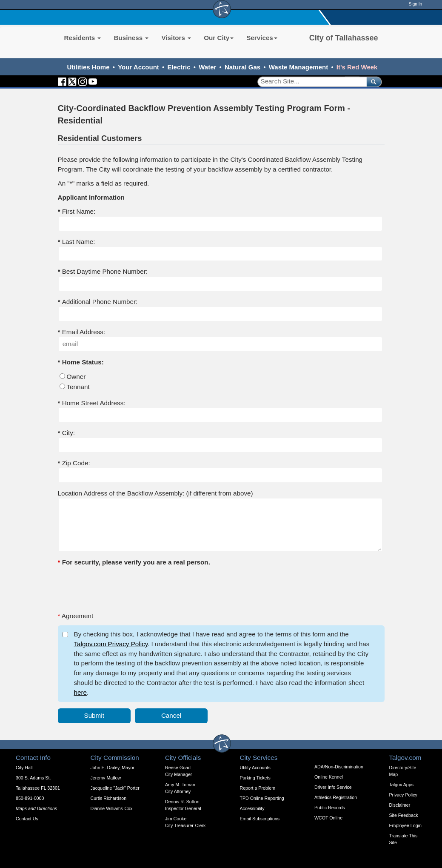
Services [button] (262, 38)
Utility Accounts (255, 768)
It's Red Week (357, 67)
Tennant (78, 387)
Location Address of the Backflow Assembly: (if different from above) (155, 493)
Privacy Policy (403, 795)
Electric (179, 67)
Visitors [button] (176, 38)
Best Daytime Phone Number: (103, 271)
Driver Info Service (333, 787)
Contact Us (27, 819)
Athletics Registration (336, 797)
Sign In (415, 4)
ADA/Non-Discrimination (339, 767)
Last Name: (77, 242)
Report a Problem (258, 788)
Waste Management (298, 67)
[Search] (309, 82)
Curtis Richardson (109, 798)
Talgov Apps (401, 785)
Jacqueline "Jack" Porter (115, 788)
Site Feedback (404, 815)
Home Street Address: (92, 403)
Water (207, 67)
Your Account (138, 67)
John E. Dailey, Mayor (113, 768)
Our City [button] (219, 38)
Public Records (330, 808)
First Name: (77, 211)
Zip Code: (74, 463)
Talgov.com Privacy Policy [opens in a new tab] (111, 644)
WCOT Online (328, 818)
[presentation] (123, 588)
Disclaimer (400, 805)
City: (67, 433)
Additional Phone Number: (98, 302)
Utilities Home (88, 67)
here (80, 692)
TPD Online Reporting (262, 798)
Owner (76, 377)
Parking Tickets (255, 778)
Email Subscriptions (260, 819)
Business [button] (131, 38)
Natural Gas (242, 67)
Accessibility (252, 808)
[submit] (372, 82)
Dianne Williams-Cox (112, 808)
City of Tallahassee (344, 38)
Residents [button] (83, 38)
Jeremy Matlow (106, 778)
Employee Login (405, 825)
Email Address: (84, 332)
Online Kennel (329, 777)
